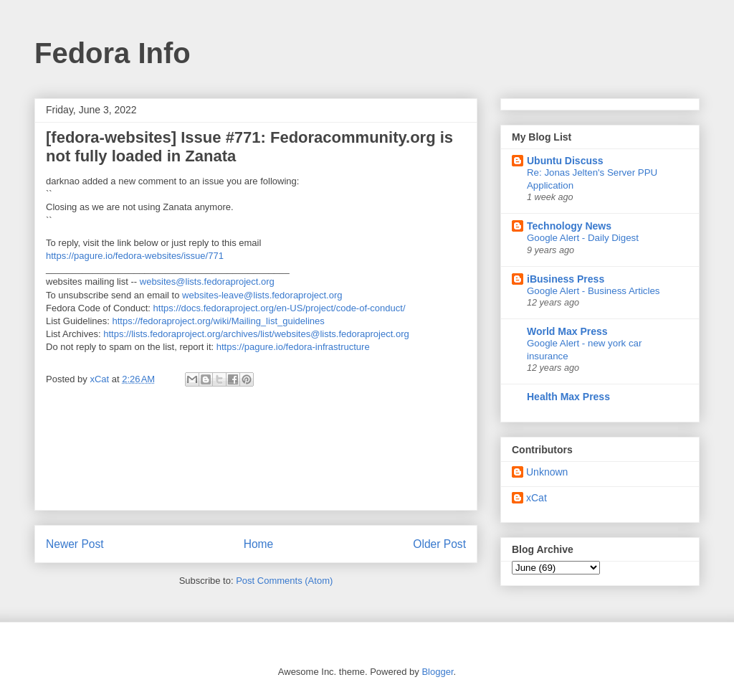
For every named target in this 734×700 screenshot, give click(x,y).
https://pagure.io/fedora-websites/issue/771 (135, 256)
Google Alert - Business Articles (594, 291)
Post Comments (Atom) (284, 581)
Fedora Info (113, 53)
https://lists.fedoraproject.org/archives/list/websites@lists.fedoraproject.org (256, 334)
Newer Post (75, 544)
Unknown (547, 472)
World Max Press (567, 331)
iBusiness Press (566, 279)
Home (259, 544)
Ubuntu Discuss (565, 161)
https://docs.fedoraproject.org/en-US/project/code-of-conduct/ (280, 308)
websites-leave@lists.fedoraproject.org (262, 295)
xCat (537, 498)
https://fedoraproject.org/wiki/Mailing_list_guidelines (219, 321)
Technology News (569, 226)
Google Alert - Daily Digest (583, 238)
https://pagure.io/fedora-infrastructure (293, 347)
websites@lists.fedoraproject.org (207, 282)
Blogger (437, 672)
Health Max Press (568, 397)
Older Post (439, 544)
